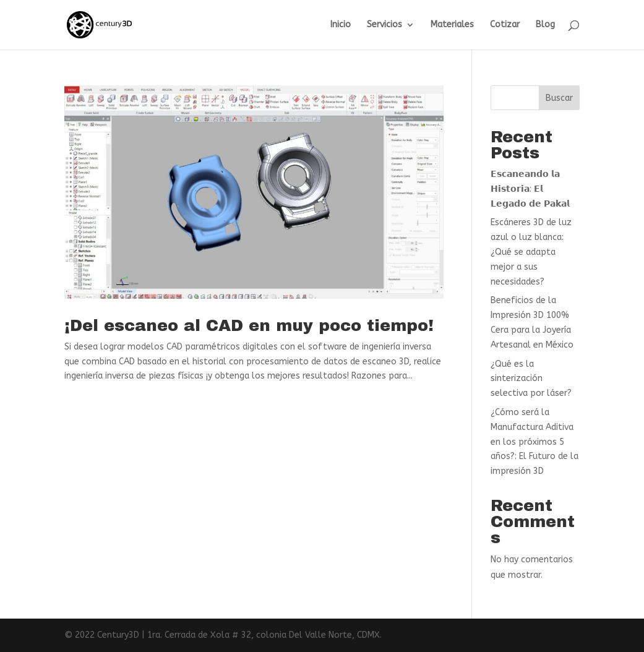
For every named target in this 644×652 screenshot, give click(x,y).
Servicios (384, 25)
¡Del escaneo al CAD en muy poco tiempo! (249, 325)
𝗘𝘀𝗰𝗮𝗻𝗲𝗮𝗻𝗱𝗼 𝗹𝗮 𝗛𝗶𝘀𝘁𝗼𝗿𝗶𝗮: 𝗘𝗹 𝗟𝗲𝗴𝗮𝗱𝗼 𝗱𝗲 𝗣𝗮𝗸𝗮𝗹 (530, 189)
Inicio (341, 25)
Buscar (559, 98)
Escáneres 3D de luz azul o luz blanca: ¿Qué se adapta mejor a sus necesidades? (531, 252)
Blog (545, 25)
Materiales (452, 25)
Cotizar (505, 25)
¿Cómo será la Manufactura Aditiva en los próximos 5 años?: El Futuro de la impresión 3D (535, 442)
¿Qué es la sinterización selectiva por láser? (531, 379)
